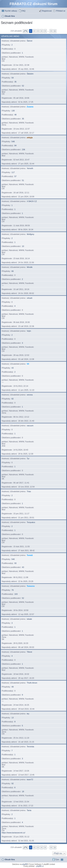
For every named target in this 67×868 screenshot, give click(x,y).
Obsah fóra (10, 859)
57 (15, 176)
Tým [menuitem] (57, 859)
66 (12, 271)
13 (12, 718)
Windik (30, 267)
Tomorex (31, 586)
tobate (29, 619)
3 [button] (38, 31)
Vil (28, 364)
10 (23, 246)
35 (15, 82)
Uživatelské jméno (10, 36)
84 (15, 146)
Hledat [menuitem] (64, 16)
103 (16, 594)
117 (13, 172)
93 (15, 563)
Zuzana (30, 107)
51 (23, 180)
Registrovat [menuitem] (47, 11)
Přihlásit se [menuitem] (61, 11)
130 (13, 111)
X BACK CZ (32, 201)
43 (12, 368)
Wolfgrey (30, 234)
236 (23, 150)
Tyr (28, 458)
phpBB (25, 864)
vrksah (29, 298)
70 (12, 590)
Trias (29, 491)
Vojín (29, 331)
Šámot (29, 41)
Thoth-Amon (32, 683)
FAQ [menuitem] (24, 11)
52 (23, 86)
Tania (29, 810)
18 (23, 791)
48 (15, 115)
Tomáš (30, 555)
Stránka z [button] (25, 31)
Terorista (30, 747)
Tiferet (29, 652)
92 (12, 783)
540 (13, 559)
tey (28, 714)
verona (30, 395)
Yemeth (30, 168)
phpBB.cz (40, 866)
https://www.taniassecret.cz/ (14, 833)
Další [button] (55, 31)
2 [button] (34, 31)
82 (12, 399)
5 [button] (45, 31)
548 (13, 142)
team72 (30, 779)
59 (12, 78)
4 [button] (42, 31)
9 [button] (51, 31)
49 (12, 687)
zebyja (30, 137)
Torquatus (31, 522)
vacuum (30, 426)
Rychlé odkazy (11, 11)
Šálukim (30, 74)
